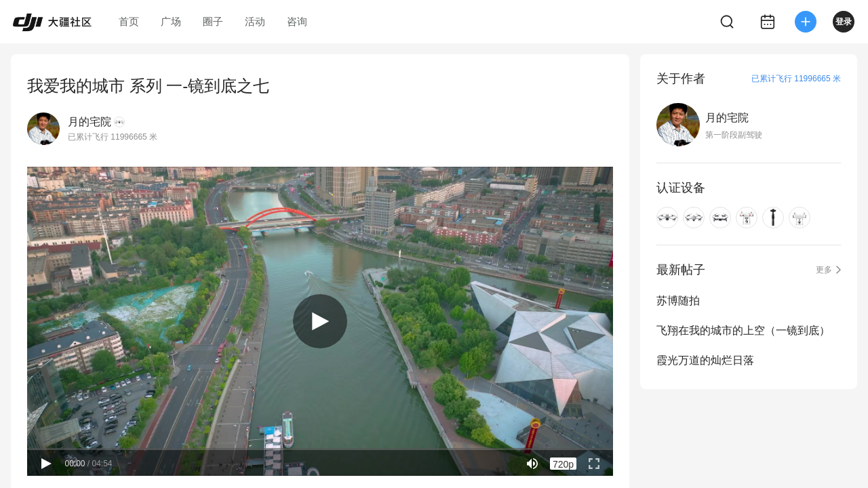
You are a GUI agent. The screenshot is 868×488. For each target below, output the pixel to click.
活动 (255, 21)
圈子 (213, 21)
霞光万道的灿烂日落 (705, 360)
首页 (129, 21)
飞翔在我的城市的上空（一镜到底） (743, 330)
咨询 (297, 21)
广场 (171, 21)
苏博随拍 (678, 301)
